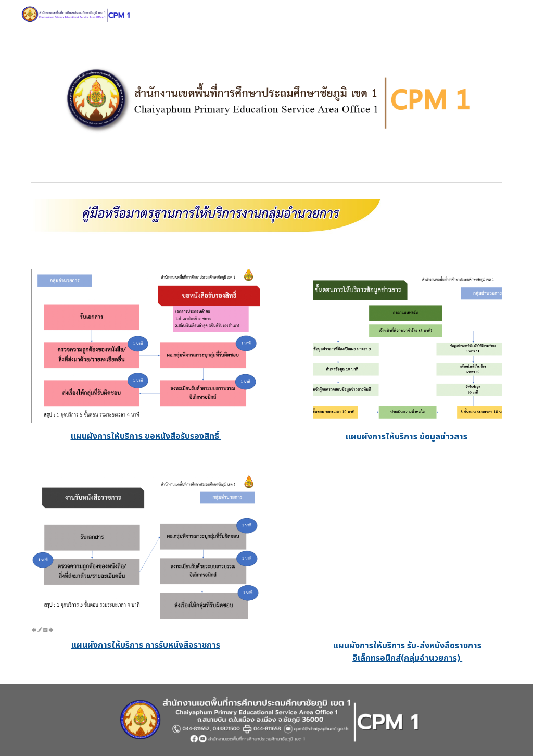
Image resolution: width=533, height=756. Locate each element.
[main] (146, 436)
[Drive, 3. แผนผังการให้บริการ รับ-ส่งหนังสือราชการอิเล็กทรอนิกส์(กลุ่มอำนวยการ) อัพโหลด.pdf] (407, 554)
